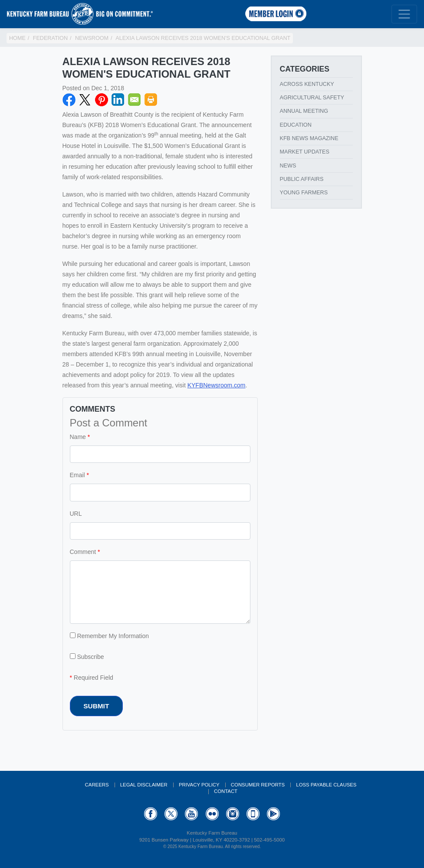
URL (76, 514)
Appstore (253, 814)
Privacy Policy (199, 785)
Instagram (233, 814)
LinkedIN (118, 100)
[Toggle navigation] (404, 14)
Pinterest (102, 100)
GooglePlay (273, 814)
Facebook (69, 100)
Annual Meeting (304, 111)
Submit (96, 706)
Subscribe (87, 657)
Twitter (85, 100)
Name (78, 437)
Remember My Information (110, 636)
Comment (83, 552)
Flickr (212, 814)
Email (135, 100)
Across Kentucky (307, 84)
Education (296, 125)
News (288, 166)
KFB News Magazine (309, 138)
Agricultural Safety (312, 98)
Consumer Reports (258, 785)
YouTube (191, 814)
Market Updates (305, 152)
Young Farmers (304, 193)
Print (151, 100)
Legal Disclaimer (144, 785)
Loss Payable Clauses (326, 785)
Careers (97, 785)
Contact (226, 791)
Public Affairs (302, 179)
